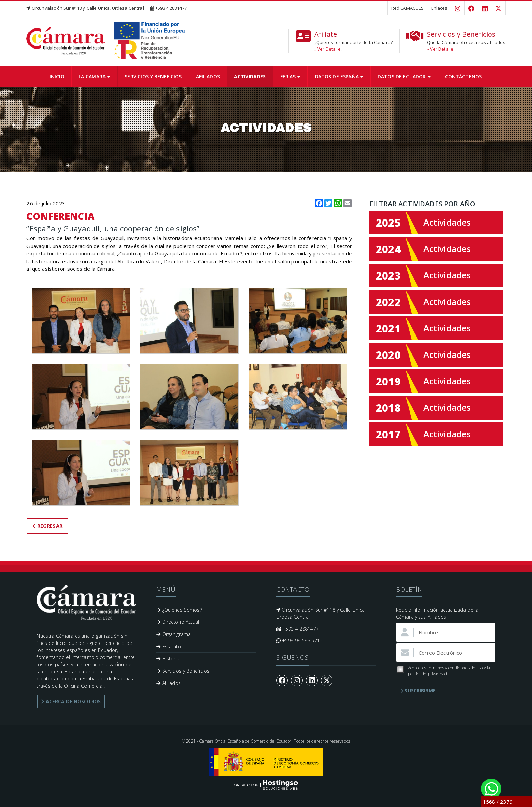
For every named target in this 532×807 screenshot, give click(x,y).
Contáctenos (464, 76)
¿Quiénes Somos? (179, 610)
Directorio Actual (178, 622)
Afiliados (208, 76)
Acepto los (443, 671)
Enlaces (439, 8)
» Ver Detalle (327, 49)
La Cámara (95, 76)
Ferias (290, 76)
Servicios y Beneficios (153, 76)
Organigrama (174, 634)
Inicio (57, 76)
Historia (168, 659)
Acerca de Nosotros (71, 701)
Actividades (250, 76)
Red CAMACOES (408, 8)
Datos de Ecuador (404, 76)
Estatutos (170, 646)
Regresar (47, 526)
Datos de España (339, 76)
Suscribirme (418, 690)
